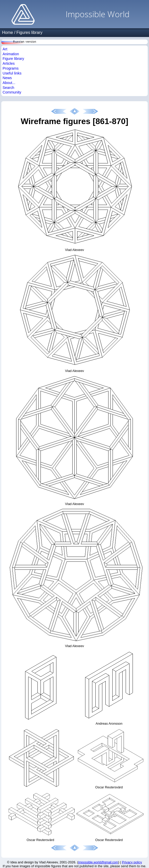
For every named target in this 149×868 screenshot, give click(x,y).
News (7, 78)
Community (12, 92)
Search (8, 88)
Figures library (29, 32)
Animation (11, 54)
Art (5, 49)
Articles (9, 63)
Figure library (13, 59)
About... (9, 83)
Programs (11, 68)
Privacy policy (132, 862)
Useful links (12, 73)
